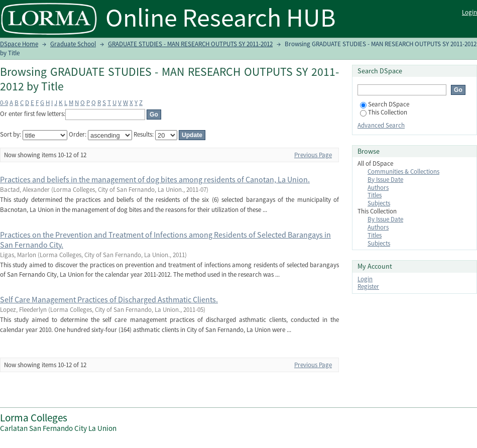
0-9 (4, 103)
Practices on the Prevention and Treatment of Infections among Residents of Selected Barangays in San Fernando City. (165, 240)
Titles (375, 195)
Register (368, 287)
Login (469, 12)
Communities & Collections (403, 172)
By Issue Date (385, 180)
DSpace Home (19, 44)
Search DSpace (385, 104)
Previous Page (313, 155)
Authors (378, 188)
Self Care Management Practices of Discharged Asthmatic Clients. (109, 299)
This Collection (384, 112)
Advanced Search (381, 125)
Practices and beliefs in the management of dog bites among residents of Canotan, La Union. (155, 179)
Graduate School (73, 44)
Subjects (379, 203)
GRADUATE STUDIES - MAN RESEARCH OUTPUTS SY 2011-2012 (190, 44)
